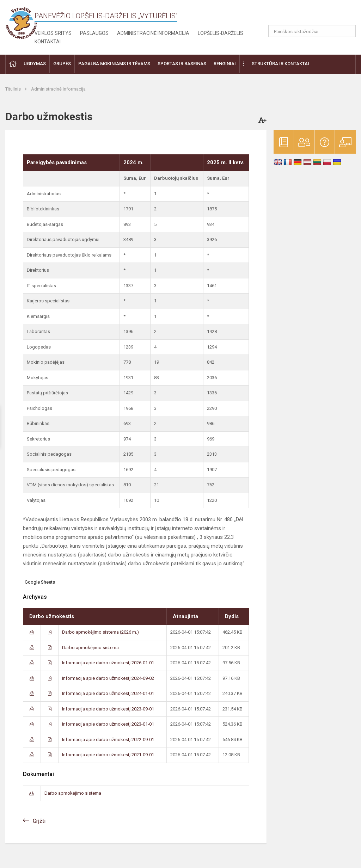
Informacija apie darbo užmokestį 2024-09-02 (108, 678)
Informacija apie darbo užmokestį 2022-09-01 (108, 740)
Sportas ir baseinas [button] (182, 64)
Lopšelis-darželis (221, 33)
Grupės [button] (62, 64)
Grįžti (39, 821)
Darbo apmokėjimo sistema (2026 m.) (100, 632)
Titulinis (14, 89)
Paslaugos (94, 33)
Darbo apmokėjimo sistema (90, 648)
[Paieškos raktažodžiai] (312, 31)
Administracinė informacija (153, 33)
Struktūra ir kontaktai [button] (280, 64)
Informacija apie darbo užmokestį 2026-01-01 (108, 663)
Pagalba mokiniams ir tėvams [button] (114, 64)
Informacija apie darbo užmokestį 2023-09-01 (108, 709)
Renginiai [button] (225, 64)
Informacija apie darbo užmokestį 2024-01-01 (108, 693)
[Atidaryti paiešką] (348, 31)
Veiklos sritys (53, 33)
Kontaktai (48, 42)
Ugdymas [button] (35, 64)
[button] (308, 15)
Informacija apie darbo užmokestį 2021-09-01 (108, 755)
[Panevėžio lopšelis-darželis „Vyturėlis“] (21, 23)
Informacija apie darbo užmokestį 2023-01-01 (108, 724)
